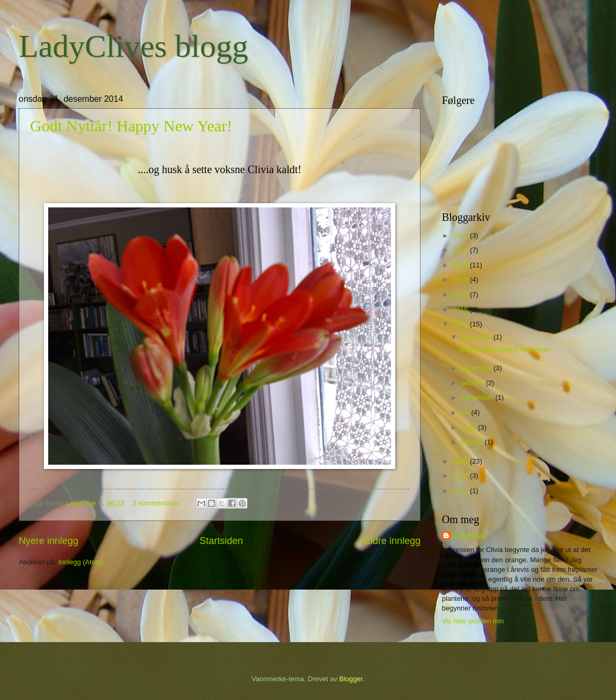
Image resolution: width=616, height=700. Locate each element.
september (478, 397)
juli (466, 412)
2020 (461, 236)
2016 (461, 295)
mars (469, 427)
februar (472, 442)
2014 (461, 324)
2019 (461, 250)
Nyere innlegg (48, 541)
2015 (461, 310)
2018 (461, 265)
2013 (461, 461)
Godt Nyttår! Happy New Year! (131, 126)
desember (477, 337)
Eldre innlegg (392, 541)
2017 (461, 280)
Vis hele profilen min (473, 621)
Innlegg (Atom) (81, 562)
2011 (461, 491)
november (477, 368)
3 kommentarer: (158, 503)
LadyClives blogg (133, 46)
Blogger (351, 679)
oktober (473, 383)
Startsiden (221, 541)
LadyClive (469, 536)
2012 (461, 476)
